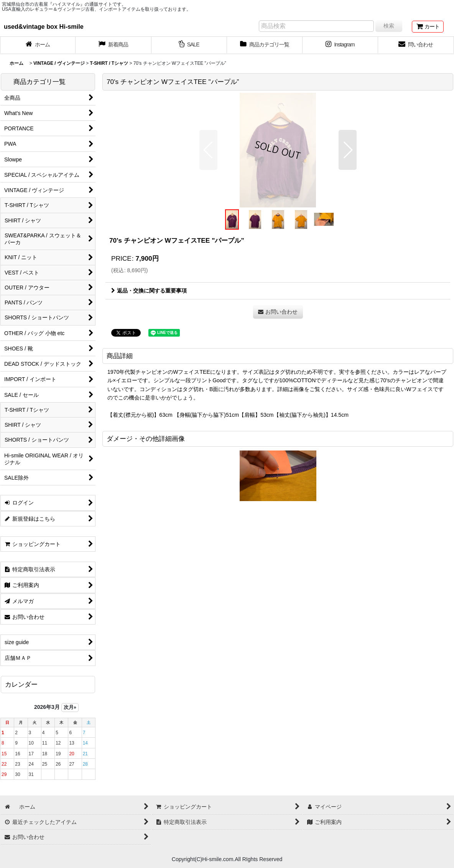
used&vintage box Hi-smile (44, 26)
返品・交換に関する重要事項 (149, 291)
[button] (208, 150)
